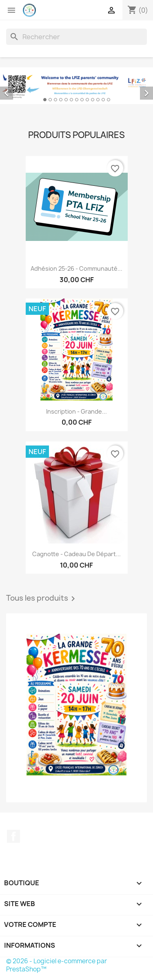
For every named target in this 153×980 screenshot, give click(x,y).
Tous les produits (42, 599)
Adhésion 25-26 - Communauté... (76, 268)
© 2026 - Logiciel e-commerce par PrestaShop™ (57, 965)
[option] (76, 86)
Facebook (13, 836)
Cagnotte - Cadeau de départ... (76, 554)
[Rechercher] (76, 37)
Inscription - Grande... (76, 411)
